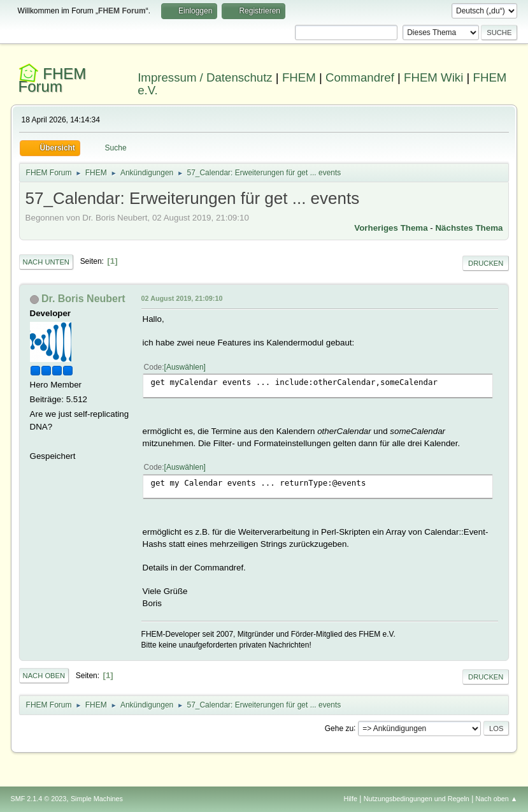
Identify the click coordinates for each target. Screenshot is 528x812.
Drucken (486, 263)
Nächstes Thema (469, 228)
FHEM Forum (53, 80)
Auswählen (185, 367)
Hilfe (350, 799)
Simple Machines (97, 799)
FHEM (299, 77)
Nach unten (46, 262)
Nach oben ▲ (497, 799)
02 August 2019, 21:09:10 (182, 298)
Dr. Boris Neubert (83, 299)
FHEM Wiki (433, 77)
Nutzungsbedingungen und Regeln (417, 799)
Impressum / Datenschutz (205, 77)
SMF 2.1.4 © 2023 (39, 799)
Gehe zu (339, 728)
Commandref (360, 77)
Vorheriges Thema (391, 228)
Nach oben (44, 676)
